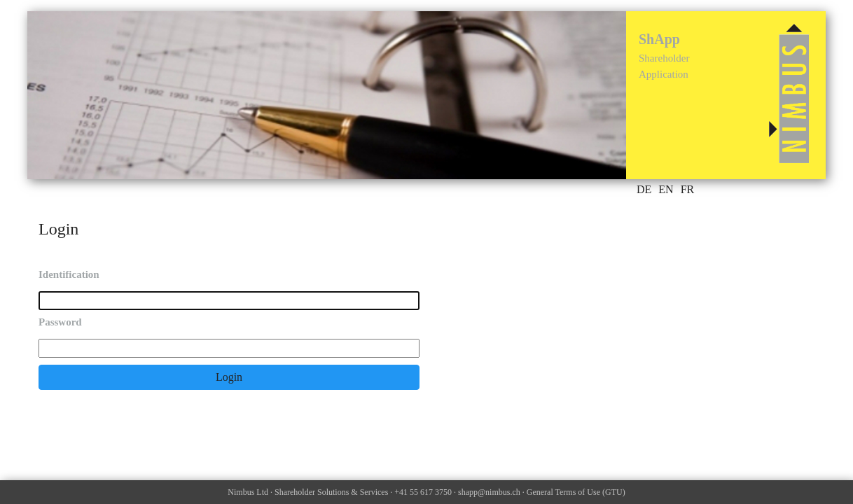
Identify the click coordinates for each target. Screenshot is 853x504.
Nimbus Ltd (248, 492)
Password (60, 322)
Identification (69, 274)
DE (644, 189)
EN (666, 189)
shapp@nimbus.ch (489, 492)
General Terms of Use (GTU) (576, 492)
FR (688, 189)
